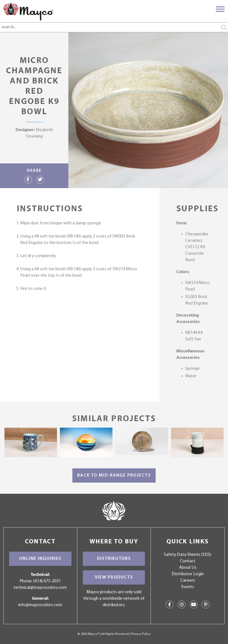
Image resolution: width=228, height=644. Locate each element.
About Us (188, 568)
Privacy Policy (141, 634)
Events (188, 587)
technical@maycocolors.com (40, 588)
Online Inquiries (40, 559)
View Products (114, 577)
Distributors (114, 559)
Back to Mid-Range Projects (114, 475)
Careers (188, 581)
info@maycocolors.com (40, 605)
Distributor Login (188, 574)
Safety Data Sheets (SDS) (188, 555)
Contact (188, 561)
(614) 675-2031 (47, 581)
